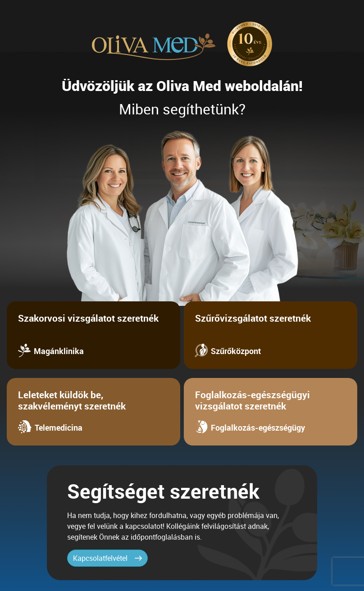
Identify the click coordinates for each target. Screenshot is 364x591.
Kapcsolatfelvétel (107, 558)
